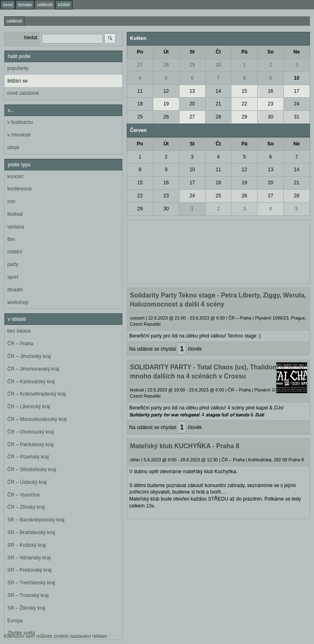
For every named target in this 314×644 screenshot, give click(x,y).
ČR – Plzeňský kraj (28, 457)
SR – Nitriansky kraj (29, 558)
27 (140, 65)
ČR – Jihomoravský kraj (33, 369)
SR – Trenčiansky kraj (31, 583)
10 (297, 78)
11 (140, 91)
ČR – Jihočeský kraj (29, 356)
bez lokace (19, 331)
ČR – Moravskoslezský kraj (37, 419)
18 (140, 104)
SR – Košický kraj (27, 545)
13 (192, 91)
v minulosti (19, 135)
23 (270, 104)
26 (166, 117)
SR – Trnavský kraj (28, 595)
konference (19, 189)
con (11, 201)
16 (270, 91)
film (11, 239)
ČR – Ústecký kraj (27, 482)
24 (297, 104)
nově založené (23, 93)
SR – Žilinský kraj (26, 608)
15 (244, 91)
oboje (13, 148)
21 (218, 104)
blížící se (18, 81)
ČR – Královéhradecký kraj (37, 394)
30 (218, 65)
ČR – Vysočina (24, 495)
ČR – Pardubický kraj (30, 445)
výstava (16, 227)
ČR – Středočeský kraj (32, 470)
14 (218, 91)
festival (15, 214)
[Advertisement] (218, 251)
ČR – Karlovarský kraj (31, 382)
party (13, 264)
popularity (18, 68)
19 (166, 104)
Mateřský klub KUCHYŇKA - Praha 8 (185, 446)
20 (192, 104)
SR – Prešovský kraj (29, 570)
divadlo (15, 290)
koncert (15, 177)
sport (13, 277)
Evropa (15, 621)
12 (166, 91)
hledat (30, 38)
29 (192, 65)
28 (166, 65)
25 (140, 117)
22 (244, 104)
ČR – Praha (20, 344)
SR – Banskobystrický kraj (36, 520)
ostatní (15, 252)
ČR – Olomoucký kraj (30, 432)
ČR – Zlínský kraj (26, 507)
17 (297, 91)
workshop (18, 302)
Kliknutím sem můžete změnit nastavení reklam (55, 636)
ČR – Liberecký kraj (29, 407)
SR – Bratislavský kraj (31, 532)
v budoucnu (20, 122)
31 (297, 117)
